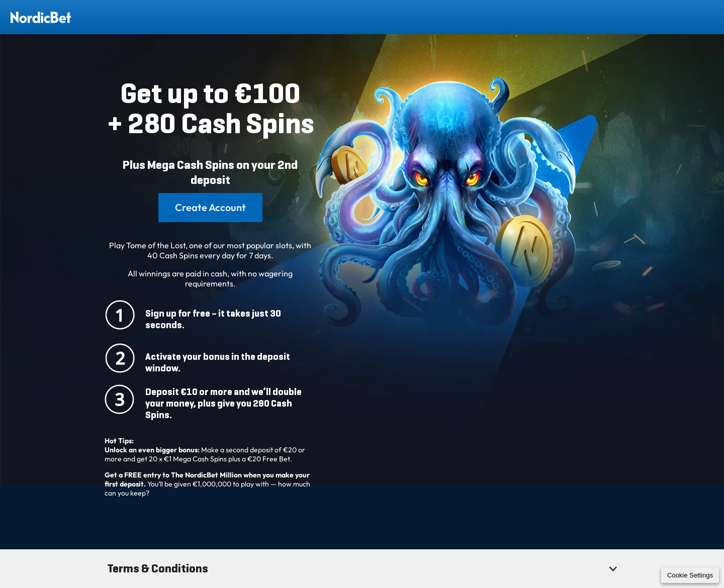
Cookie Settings (690, 575)
